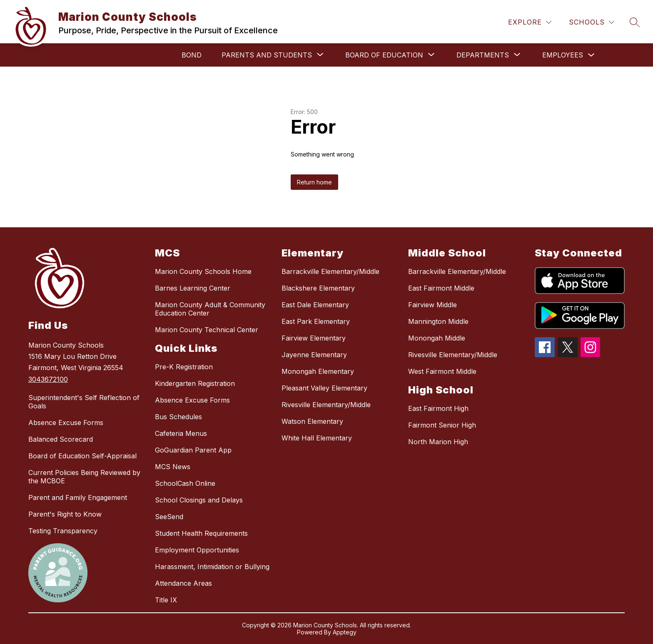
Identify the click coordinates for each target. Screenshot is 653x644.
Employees (563, 55)
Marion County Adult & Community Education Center (210, 309)
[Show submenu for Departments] (483, 55)
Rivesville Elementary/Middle (326, 405)
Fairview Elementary (314, 338)
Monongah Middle (437, 338)
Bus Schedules (178, 417)
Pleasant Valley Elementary (324, 388)
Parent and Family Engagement (78, 497)
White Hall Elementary (317, 438)
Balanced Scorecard (61, 439)
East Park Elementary (316, 321)
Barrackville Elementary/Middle (330, 271)
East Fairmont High (438, 408)
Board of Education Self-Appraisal (82, 456)
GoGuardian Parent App (193, 450)
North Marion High (438, 442)
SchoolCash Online (185, 483)
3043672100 (48, 379)
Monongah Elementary (318, 371)
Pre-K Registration (184, 367)
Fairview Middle (432, 305)
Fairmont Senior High (442, 425)
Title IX (166, 600)
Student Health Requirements (201, 533)
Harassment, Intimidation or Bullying (212, 567)
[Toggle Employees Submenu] (591, 55)
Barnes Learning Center (193, 288)
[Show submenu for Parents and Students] (267, 55)
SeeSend (169, 517)
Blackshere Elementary (318, 288)
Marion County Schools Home (203, 271)
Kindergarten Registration (195, 383)
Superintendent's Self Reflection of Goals (84, 402)
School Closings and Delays (199, 500)
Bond (192, 55)
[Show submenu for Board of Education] (384, 55)
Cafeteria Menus (181, 433)
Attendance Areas (183, 583)
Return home (314, 182)
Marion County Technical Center (207, 330)
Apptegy (345, 632)
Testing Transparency (63, 531)
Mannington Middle (438, 321)
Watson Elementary (312, 421)
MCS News (173, 467)
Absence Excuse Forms (66, 423)
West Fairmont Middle (442, 371)
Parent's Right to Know (65, 514)
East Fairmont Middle (441, 288)
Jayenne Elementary (314, 355)
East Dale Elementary (315, 305)
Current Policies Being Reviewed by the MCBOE (84, 477)
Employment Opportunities (197, 550)
